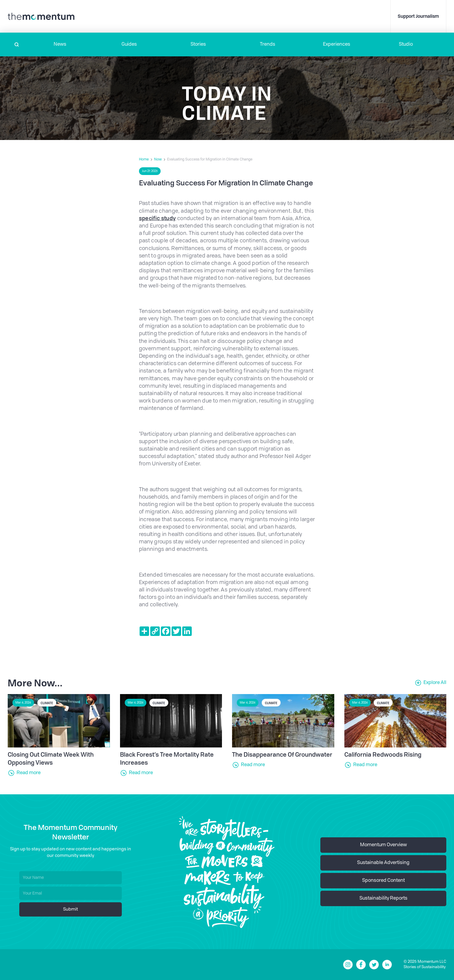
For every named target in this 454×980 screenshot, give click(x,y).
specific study (158, 218)
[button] (60, 44)
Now (158, 160)
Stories (198, 44)
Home (144, 160)
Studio (406, 44)
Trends (268, 44)
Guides (129, 44)
